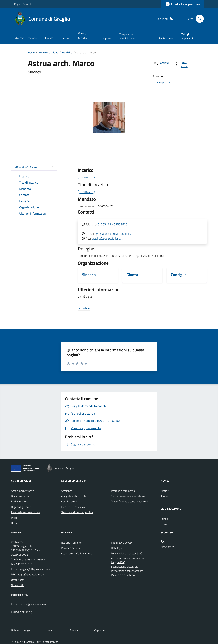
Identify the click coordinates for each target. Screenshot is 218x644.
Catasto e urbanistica (73, 507)
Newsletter (167, 547)
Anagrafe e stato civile (74, 496)
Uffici (14, 523)
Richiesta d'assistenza (123, 575)
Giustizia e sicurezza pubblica (77, 512)
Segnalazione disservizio (125, 567)
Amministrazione (26, 38)
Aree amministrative (23, 491)
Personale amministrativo (25, 512)
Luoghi (165, 519)
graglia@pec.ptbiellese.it (107, 238)
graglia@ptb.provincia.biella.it (114, 234)
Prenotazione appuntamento (127, 571)
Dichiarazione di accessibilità (127, 553)
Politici (66, 52)
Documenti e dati (21, 496)
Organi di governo (21, 507)
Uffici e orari (18, 580)
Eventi (165, 524)
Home (31, 52)
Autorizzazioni (69, 501)
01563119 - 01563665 (112, 224)
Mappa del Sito (102, 630)
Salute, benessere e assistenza (128, 496)
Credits (74, 630)
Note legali (117, 548)
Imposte (107, 38)
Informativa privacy (122, 543)
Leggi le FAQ (118, 562)
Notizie (165, 491)
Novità (49, 38)
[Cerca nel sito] (198, 19)
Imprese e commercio (123, 491)
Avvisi (164, 496)
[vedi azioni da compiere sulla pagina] (182, 64)
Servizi (66, 38)
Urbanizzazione (165, 38)
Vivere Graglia (83, 36)
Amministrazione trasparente (127, 558)
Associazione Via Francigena (77, 553)
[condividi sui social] (161, 63)
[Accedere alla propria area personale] (183, 4)
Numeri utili (18, 585)
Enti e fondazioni (21, 501)
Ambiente (67, 491)
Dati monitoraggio (21, 630)
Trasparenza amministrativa (128, 36)
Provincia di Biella (71, 548)
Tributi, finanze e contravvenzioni (129, 501)
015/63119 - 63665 (33, 559)
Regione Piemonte (23, 4)
